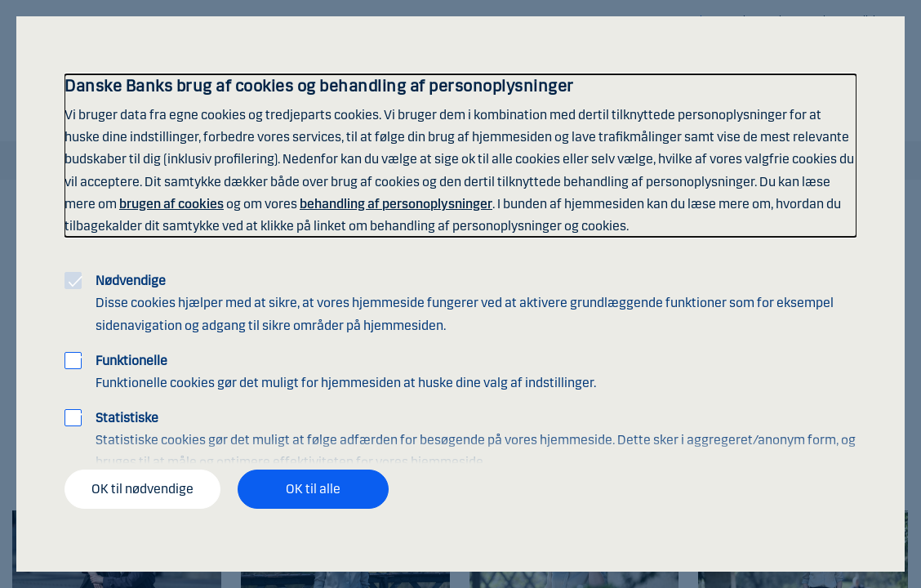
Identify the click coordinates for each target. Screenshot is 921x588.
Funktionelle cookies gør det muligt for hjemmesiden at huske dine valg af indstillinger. (346, 372)
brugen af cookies (171, 204)
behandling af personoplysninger (396, 204)
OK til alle (313, 489)
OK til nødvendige (142, 489)
